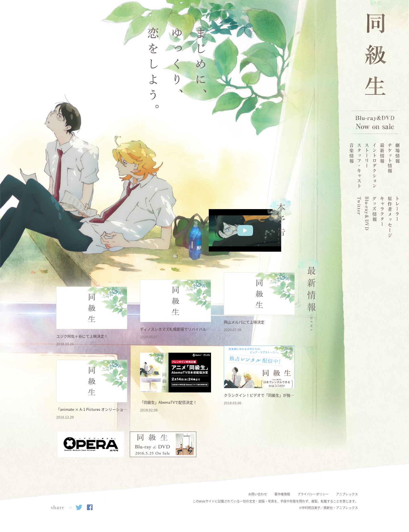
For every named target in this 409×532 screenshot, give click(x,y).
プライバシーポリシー (313, 494)
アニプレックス (347, 494)
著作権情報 (282, 494)
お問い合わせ (258, 494)
